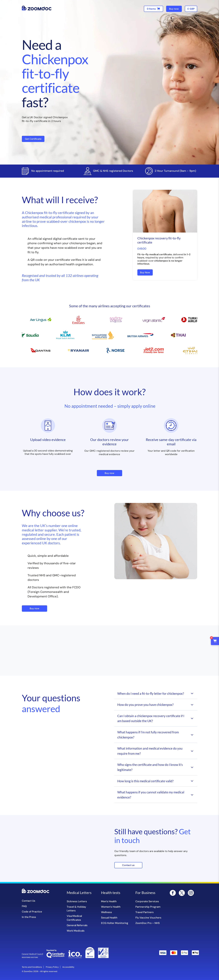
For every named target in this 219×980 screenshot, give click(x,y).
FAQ (24, 906)
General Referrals (77, 925)
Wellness (106, 912)
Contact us (128, 865)
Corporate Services (147, 901)
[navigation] (191, 9)
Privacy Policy (52, 967)
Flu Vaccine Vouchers (148, 918)
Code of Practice (32, 912)
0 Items (151, 9)
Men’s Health (109, 901)
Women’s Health (111, 907)
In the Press (29, 917)
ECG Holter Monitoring (115, 923)
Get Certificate (33, 139)
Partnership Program (148, 907)
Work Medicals (76, 931)
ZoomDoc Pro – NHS (148, 923)
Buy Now (145, 272)
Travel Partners (145, 912)
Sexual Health (109, 918)
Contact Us (29, 901)
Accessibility (68, 967)
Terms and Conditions (32, 967)
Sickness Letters (77, 901)
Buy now (174, 9)
